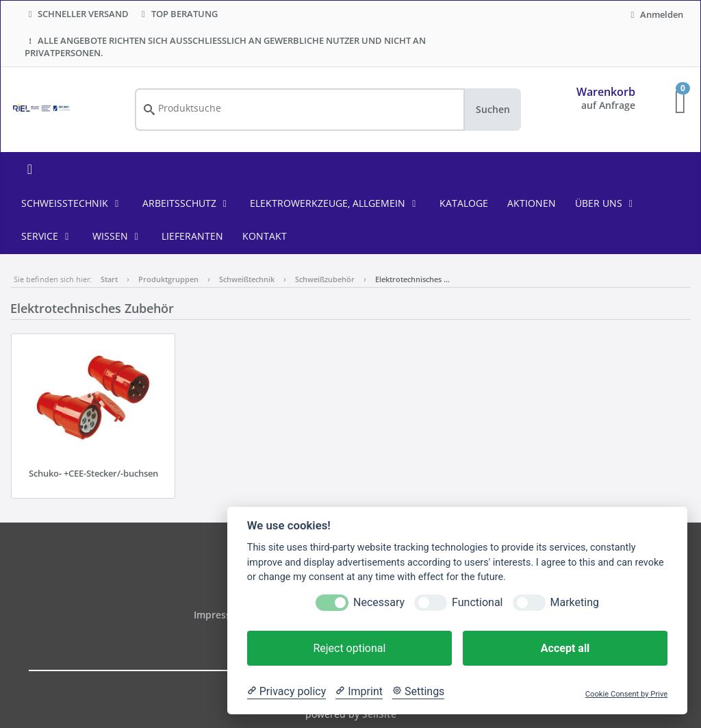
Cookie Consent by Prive (626, 694)
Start (109, 279)
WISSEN (118, 236)
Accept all (565, 648)
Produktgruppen (168, 279)
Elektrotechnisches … (412, 279)
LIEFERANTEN (192, 236)
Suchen (493, 109)
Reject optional (349, 648)
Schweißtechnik (72, 203)
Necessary (379, 602)
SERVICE (47, 236)
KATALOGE (464, 203)
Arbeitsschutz (187, 203)
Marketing (575, 602)
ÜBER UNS (606, 203)
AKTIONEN (532, 203)
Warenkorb (606, 92)
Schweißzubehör (325, 279)
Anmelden (655, 14)
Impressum (221, 615)
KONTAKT (265, 236)
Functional (477, 602)
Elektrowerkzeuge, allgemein (335, 203)
